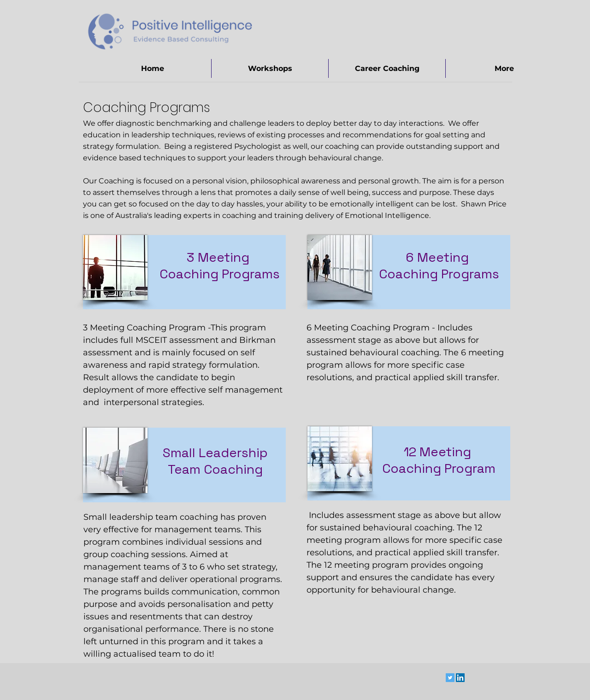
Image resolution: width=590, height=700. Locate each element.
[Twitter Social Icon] (450, 678)
